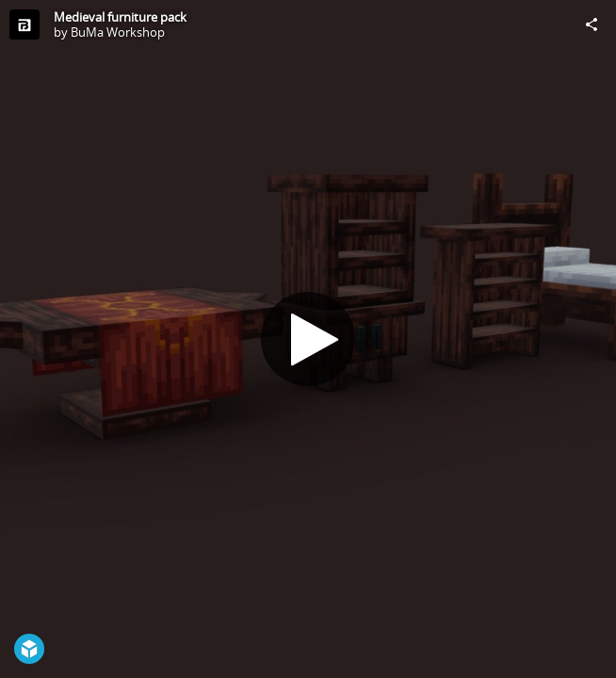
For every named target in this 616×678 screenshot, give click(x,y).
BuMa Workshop (118, 32)
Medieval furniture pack (120, 17)
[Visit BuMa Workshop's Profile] (24, 24)
